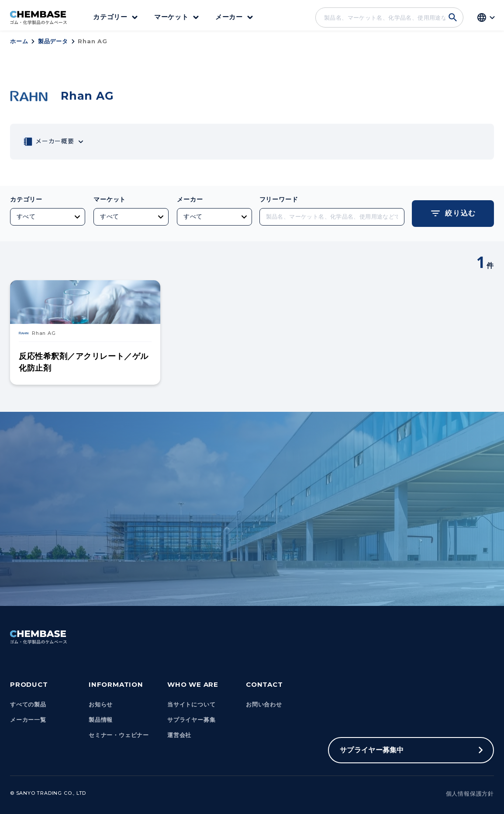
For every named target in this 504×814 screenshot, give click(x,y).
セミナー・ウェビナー (119, 735)
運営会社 (179, 735)
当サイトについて (191, 704)
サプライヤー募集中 (372, 750)
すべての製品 (28, 704)
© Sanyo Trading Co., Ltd (48, 793)
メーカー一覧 (28, 720)
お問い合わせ (264, 704)
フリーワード (279, 199)
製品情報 (101, 720)
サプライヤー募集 (191, 720)
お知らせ (101, 704)
